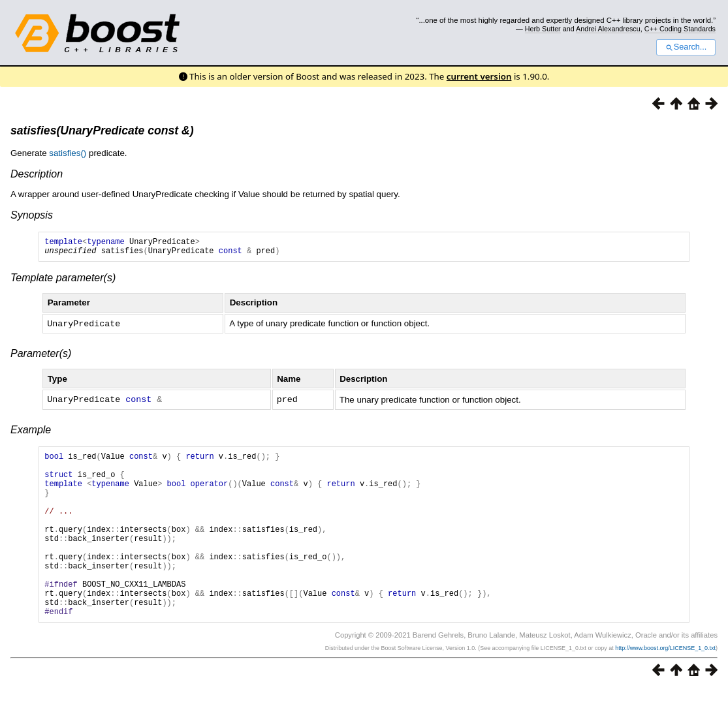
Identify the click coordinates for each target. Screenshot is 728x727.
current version (479, 76)
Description (37, 174)
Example (31, 432)
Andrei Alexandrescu (608, 29)
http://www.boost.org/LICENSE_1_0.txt (665, 686)
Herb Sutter (543, 29)
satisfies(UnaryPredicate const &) (102, 131)
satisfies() (68, 153)
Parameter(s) (41, 357)
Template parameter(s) (63, 282)
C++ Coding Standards (680, 29)
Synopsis (32, 215)
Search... (686, 47)
